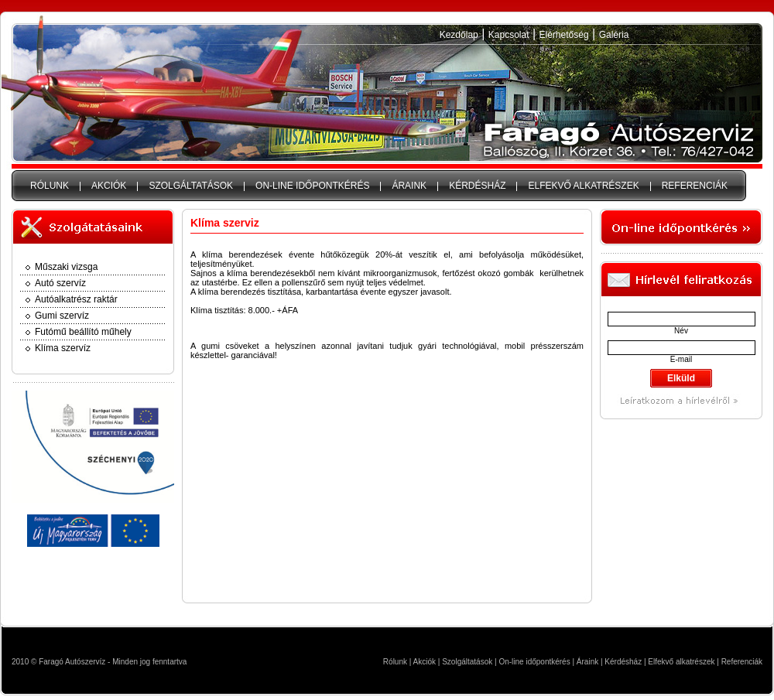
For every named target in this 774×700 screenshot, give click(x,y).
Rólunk (395, 662)
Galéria (614, 35)
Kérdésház (623, 662)
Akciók (425, 662)
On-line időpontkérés (534, 662)
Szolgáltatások (467, 662)
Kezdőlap (459, 35)
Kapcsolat (509, 35)
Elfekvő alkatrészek (681, 662)
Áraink (587, 662)
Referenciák (742, 662)
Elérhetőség (564, 35)
